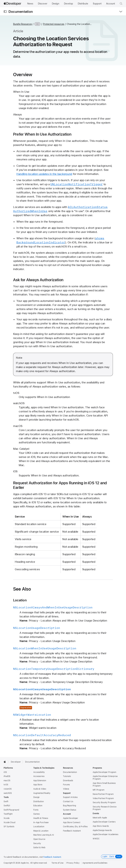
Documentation (21, 12)
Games (36, 814)
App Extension (40, 781)
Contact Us (68, 802)
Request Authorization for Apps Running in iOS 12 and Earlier (60, 485)
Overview (23, 75)
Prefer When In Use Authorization (42, 134)
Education (38, 806)
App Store (38, 785)
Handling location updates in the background (44, 174)
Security (37, 843)
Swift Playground (11, 810)
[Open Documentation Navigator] (5, 12)
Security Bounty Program (104, 802)
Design (36, 797)
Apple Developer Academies (105, 834)
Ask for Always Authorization (38, 280)
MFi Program (99, 790)
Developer (16, 762)
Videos (66, 789)
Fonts (36, 810)
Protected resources (54, 24)
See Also (22, 589)
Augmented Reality (42, 793)
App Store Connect (72, 822)
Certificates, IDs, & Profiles (75, 827)
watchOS (8, 793)
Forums (66, 785)
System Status (69, 810)
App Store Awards (101, 826)
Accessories (39, 776)
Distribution (39, 802)
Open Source (39, 839)
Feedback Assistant (72, 831)
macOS (7, 781)
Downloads (68, 781)
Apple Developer (71, 818)
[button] (121, 4)
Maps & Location (41, 831)
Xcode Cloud (9, 822)
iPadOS (7, 776)
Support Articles (70, 797)
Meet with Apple (100, 818)
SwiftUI (7, 806)
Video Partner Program (103, 798)
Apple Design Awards (102, 830)
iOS (5, 772)
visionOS (8, 789)
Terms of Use (58, 863)
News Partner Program (103, 794)
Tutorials (67, 776)
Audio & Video (40, 789)
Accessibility (39, 772)
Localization (39, 827)
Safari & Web (39, 848)
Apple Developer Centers (104, 822)
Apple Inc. (25, 863)
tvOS (6, 785)
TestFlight (8, 814)
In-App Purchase (41, 822)
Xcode (6, 818)
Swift (6, 802)
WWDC (96, 839)
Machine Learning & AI (43, 835)
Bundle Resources (22, 24)
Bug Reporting (69, 806)
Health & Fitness (41, 818)
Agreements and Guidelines (95, 863)
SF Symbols (9, 827)
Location (20, 600)
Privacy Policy (73, 863)
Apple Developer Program (104, 772)
